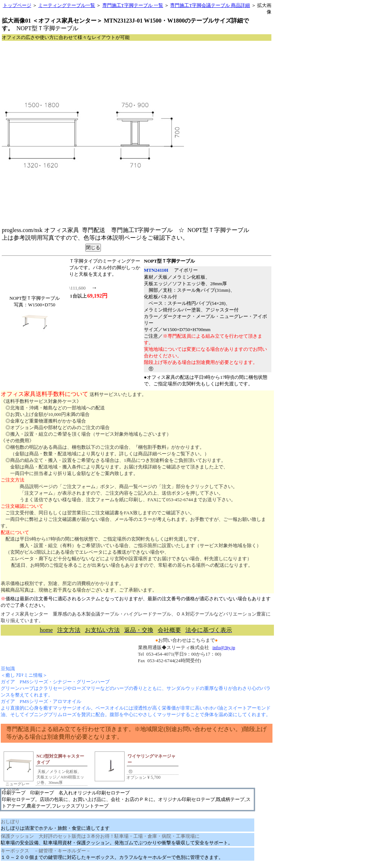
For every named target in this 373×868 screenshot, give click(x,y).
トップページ (17, 5)
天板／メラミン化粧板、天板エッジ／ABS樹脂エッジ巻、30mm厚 (60, 777)
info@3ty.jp (224, 647)
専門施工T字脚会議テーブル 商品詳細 (210, 5)
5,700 (154, 777)
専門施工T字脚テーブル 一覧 (133, 5)
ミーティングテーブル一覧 (67, 5)
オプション (136, 777)
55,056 (11, 789)
